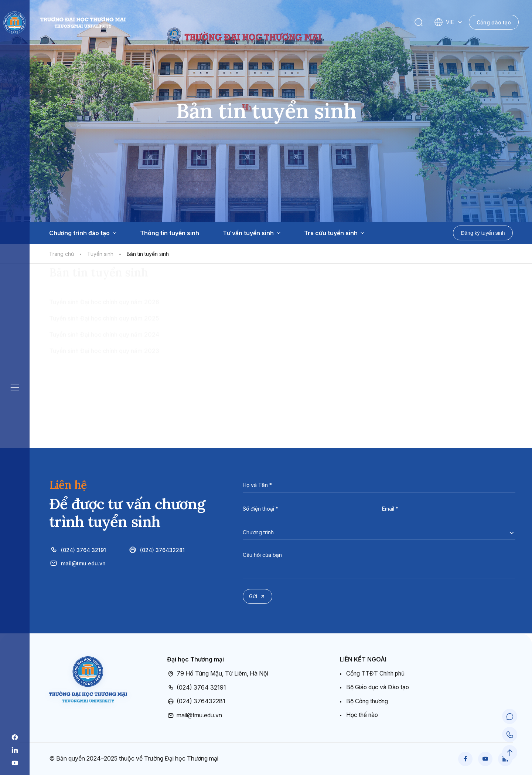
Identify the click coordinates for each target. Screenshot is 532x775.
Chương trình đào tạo (83, 233)
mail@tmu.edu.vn (77, 563)
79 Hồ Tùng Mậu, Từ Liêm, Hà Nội (218, 674)
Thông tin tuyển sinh (170, 233)
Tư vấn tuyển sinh (252, 233)
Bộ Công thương (368, 701)
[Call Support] (510, 735)
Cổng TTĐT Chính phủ (376, 673)
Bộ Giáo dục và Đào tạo (378, 687)
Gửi (258, 597)
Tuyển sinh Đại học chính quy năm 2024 (104, 377)
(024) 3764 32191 (78, 550)
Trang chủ (62, 254)
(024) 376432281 (156, 550)
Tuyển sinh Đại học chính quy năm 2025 (104, 361)
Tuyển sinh (100, 254)
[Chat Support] (510, 717)
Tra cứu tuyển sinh (334, 233)
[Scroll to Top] (510, 753)
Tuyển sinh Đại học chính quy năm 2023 (104, 393)
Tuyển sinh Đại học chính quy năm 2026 (104, 345)
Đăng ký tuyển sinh (483, 233)
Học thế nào (363, 715)
